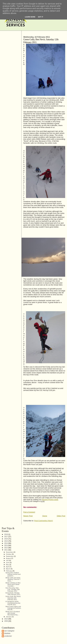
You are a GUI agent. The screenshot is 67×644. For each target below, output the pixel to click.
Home (45, 516)
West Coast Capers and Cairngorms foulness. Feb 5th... (13, 608)
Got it (40, 17)
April (8, 567)
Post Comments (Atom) (43, 521)
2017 (6, 537)
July (8, 560)
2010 (6, 619)
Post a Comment (29, 512)
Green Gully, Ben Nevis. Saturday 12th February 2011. (13, 598)
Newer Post (28, 516)
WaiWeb (7, 633)
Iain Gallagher (9, 631)
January (9, 617)
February (9, 571)
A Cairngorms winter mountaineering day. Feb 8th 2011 (13, 603)
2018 (6, 534)
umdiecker (8, 636)
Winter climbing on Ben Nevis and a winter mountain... (13, 584)
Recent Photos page (50, 500)
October (9, 554)
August (9, 558)
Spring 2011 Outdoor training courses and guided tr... (13, 574)
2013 (6, 545)
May (8, 565)
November (10, 552)
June (8, 562)
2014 (6, 543)
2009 (6, 621)
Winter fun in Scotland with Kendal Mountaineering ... (13, 613)
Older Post (61, 516)
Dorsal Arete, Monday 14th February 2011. (13, 594)
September (10, 556)
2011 (6, 550)
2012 (6, 548)
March (8, 569)
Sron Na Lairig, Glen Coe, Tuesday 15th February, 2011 (13, 589)
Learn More (30, 17)
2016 (6, 539)
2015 (6, 541)
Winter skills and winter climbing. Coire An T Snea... (13, 579)
